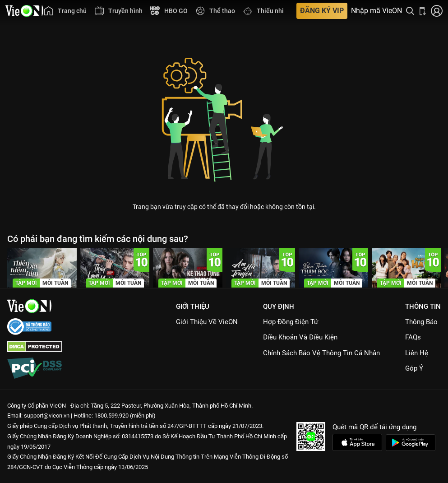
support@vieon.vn (47, 416)
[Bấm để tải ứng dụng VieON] (423, 11)
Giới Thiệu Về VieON (207, 322)
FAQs (413, 337)
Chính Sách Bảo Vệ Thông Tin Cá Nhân (321, 353)
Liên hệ (417, 353)
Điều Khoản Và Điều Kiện (300, 337)
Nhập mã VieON (376, 11)
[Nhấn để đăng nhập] (437, 11)
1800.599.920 (111, 416)
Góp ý (414, 368)
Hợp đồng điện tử (291, 322)
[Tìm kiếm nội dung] (410, 11)
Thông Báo (421, 322)
